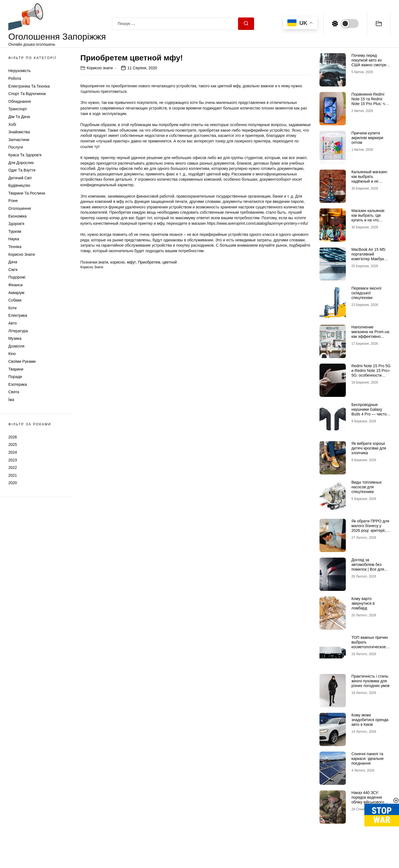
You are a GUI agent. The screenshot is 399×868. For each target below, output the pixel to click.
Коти (12, 308)
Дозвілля (16, 346)
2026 (13, 437)
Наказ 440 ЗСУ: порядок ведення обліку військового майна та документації (368, 802)
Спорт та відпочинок (27, 94)
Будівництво (19, 185)
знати (103, 262)
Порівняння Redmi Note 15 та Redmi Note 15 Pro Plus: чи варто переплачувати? (369, 104)
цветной (170, 262)
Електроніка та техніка (29, 86)
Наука (14, 239)
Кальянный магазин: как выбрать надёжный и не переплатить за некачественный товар (370, 183)
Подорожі (17, 277)
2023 (13, 460)
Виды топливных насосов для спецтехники (366, 487)
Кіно (12, 354)
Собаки (15, 300)
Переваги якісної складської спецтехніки (366, 293)
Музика (15, 338)
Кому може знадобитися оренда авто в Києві (370, 720)
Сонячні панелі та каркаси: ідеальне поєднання (368, 759)
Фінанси (16, 285)
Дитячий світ (20, 178)
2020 (13, 483)
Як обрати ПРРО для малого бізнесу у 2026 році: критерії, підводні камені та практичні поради (370, 530)
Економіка (17, 216)
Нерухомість (20, 71)
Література (18, 331)
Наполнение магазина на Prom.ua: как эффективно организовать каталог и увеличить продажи (371, 336)
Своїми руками (22, 361)
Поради (15, 377)
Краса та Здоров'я (25, 155)
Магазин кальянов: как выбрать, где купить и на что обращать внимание (370, 218)
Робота (15, 78)
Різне (13, 201)
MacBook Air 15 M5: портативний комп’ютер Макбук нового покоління (369, 256)
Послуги (16, 147)
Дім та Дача (19, 117)
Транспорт (18, 109)
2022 (13, 468)
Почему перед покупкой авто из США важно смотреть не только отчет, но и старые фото (371, 65)
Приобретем (149, 262)
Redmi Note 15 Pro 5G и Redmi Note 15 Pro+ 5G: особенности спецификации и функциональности (371, 375)
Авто (13, 323)
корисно (117, 262)
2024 (13, 452)
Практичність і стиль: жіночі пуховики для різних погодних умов (370, 681)
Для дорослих (21, 163)
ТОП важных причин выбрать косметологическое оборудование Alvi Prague (370, 647)
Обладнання (20, 101)
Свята (14, 392)
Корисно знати (22, 254)
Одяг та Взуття (22, 170)
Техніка (15, 247)
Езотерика (18, 384)
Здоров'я (16, 224)
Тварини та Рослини (27, 193)
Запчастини (19, 140)
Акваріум (16, 293)
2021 (13, 475)
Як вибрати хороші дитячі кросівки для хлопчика (369, 448)
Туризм (15, 231)
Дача (13, 262)
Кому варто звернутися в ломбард (363, 603)
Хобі (12, 124)
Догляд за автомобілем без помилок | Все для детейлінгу (368, 567)
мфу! (131, 262)
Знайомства (19, 132)
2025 (13, 445)
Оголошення (20, 208)
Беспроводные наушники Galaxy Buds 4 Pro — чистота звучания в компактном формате (371, 414)
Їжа (11, 400)
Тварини (16, 369)
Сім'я (13, 270)
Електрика (18, 315)
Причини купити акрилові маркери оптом (367, 138)
